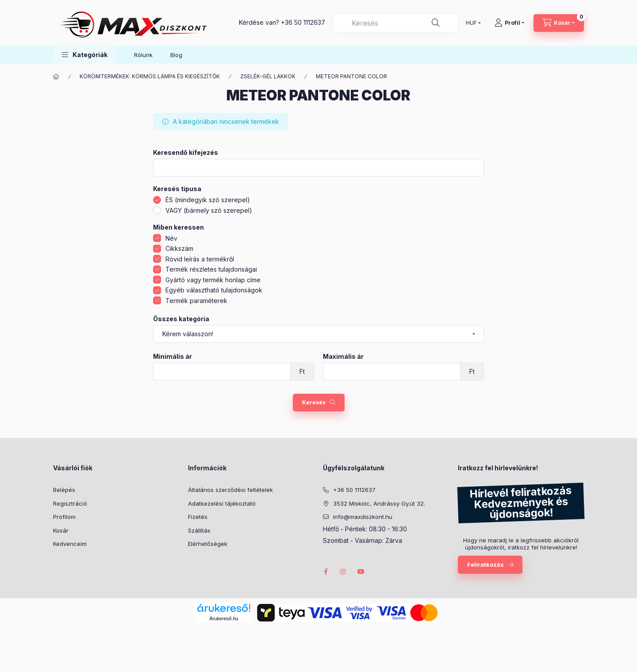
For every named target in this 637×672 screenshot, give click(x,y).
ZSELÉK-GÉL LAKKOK (268, 76)
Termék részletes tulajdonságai (211, 269)
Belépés (64, 490)
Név (171, 238)
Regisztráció (70, 503)
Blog (176, 55)
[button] (85, 55)
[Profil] (509, 23)
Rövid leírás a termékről (200, 259)
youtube (361, 572)
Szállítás (199, 530)
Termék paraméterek (196, 301)
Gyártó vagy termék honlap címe (213, 280)
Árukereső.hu (224, 618)
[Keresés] (436, 23)
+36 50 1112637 (303, 22)
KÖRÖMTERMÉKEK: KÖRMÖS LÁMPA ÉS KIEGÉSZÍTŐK (150, 76)
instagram (343, 572)
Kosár (61, 530)
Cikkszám (179, 248)
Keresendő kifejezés (186, 153)
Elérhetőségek (208, 544)
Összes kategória (181, 319)
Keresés (314, 402)
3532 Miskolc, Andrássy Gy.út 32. (379, 503)
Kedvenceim (70, 544)
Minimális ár (173, 357)
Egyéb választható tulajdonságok (214, 290)
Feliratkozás (485, 564)
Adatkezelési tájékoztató (222, 503)
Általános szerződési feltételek (230, 490)
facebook (326, 572)
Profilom (64, 517)
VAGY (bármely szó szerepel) (209, 210)
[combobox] (396, 23)
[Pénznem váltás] (471, 23)
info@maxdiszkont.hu (363, 517)
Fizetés (198, 517)
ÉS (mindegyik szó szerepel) (208, 200)
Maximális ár (343, 357)
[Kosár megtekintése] (559, 23)
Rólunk (143, 55)
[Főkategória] (56, 77)
